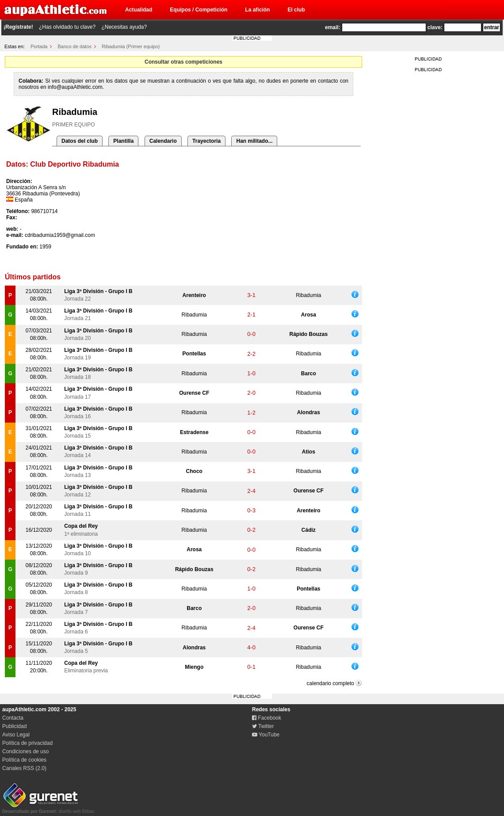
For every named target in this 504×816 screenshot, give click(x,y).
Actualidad (139, 10)
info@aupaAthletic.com (75, 87)
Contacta (13, 718)
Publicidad (14, 726)
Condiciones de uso (25, 751)
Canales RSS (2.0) (24, 768)
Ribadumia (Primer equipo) (131, 46)
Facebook (267, 718)
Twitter (263, 726)
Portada (39, 46)
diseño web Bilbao (48, 809)
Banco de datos (75, 46)
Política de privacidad (27, 743)
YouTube (266, 735)
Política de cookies (24, 760)
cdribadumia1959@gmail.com (60, 235)
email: (333, 27)
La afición (257, 10)
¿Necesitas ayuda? (124, 27)
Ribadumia (308, 295)
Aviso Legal (16, 735)
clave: (435, 27)
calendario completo (330, 683)
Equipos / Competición (199, 10)
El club (296, 10)
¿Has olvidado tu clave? (67, 27)
